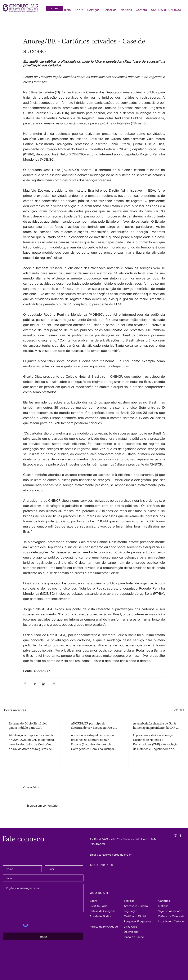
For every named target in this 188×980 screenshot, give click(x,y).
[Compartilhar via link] (53, 684)
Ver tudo (179, 710)
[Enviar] (43, 936)
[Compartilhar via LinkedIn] (44, 684)
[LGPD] (55, 8)
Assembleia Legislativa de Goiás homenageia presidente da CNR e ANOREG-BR (155, 726)
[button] (171, 916)
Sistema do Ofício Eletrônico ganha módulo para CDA (28, 726)
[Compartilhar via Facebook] (25, 684)
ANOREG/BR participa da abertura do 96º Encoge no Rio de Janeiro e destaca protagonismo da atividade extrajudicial (94, 726)
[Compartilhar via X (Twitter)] (34, 684)
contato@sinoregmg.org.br (115, 855)
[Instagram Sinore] (176, 836)
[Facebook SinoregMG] (180, 836)
